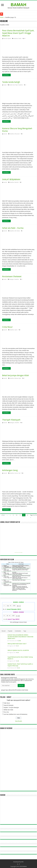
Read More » (6, 75)
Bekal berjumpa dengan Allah (16, 375)
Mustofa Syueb (7, 39)
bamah (5, 134)
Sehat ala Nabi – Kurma (13, 228)
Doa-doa (6, 712)
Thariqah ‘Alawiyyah (11, 420)
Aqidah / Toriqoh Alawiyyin (11, 708)
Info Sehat (17, 231)
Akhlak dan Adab (8, 710)
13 (27, 515)
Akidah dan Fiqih (13, 85)
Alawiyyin (11, 279)
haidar (5, 85)
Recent (4, 631)
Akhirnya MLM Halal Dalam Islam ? (17, 644)
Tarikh (20, 39)
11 (20, 515)
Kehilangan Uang (10, 470)
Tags (25, 631)
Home (2, 17)
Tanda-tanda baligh (11, 82)
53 (18, 646)
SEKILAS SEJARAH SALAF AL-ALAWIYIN (18, 650)
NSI (23, 862)
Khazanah (17, 134)
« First (3, 515)
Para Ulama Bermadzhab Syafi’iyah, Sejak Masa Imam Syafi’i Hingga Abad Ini (18, 33)
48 (18, 661)
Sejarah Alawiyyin (9, 705)
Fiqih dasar (7, 703)
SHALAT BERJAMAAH (11, 179)
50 (18, 653)
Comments (18, 631)
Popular (10, 631)
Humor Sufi (18, 473)
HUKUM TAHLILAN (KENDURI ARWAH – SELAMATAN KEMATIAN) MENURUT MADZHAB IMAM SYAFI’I (20, 637)
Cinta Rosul (7, 327)
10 (16, 515)
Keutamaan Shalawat (12, 276)
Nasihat (17, 182)
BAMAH (18, 5)
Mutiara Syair (18, 378)
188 (20, 641)
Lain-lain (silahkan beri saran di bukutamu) (16, 714)
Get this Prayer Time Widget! (18, 552)
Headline (16, 39)
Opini (16, 330)
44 (25, 39)
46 (19, 668)
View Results (19, 721)
